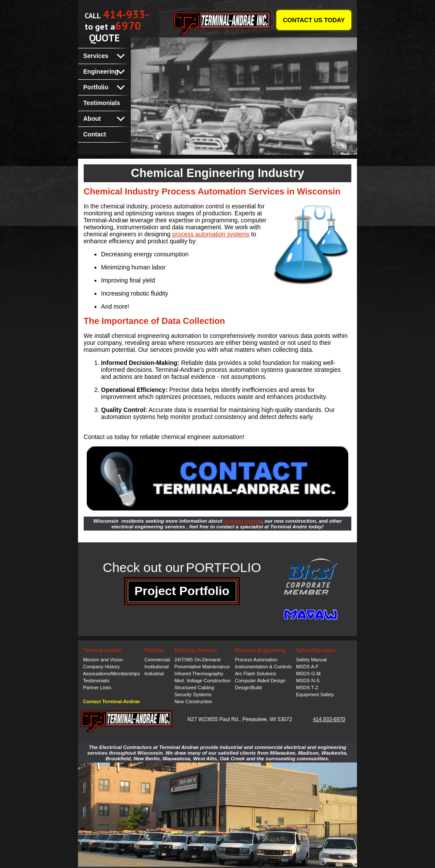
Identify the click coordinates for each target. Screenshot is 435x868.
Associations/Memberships (111, 674)
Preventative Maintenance (202, 667)
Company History (101, 667)
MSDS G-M (308, 674)
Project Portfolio (182, 591)
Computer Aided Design (260, 681)
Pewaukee (255, 719)
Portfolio (96, 87)
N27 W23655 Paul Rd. (213, 719)
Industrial (154, 674)
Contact (95, 134)
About (92, 119)
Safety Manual (311, 660)
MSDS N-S (308, 681)
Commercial (157, 660)
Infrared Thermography (199, 674)
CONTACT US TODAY (314, 20)
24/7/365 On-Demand (197, 660)
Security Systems (193, 694)
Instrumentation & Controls (263, 667)
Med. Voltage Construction (202, 681)
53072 (285, 719)
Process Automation (256, 660)
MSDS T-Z (307, 688)
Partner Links (97, 688)
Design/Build (248, 688)
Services (96, 56)
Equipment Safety (315, 694)
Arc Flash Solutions (256, 674)
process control (243, 521)
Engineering (101, 71)
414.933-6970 (329, 719)
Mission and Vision (103, 660)
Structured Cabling (194, 688)
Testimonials (102, 103)
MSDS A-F (307, 667)
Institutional (156, 667)
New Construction (193, 701)
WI (273, 719)
